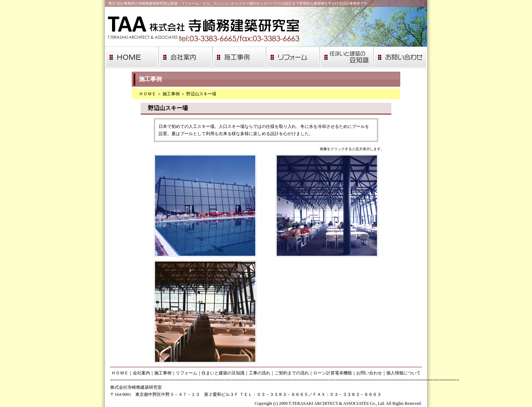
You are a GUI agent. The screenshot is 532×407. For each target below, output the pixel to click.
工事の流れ (260, 373)
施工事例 (171, 94)
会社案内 (141, 373)
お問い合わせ (369, 373)
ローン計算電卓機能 (333, 373)
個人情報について (403, 373)
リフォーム (187, 373)
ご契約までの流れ (292, 373)
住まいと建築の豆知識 (223, 373)
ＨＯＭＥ (147, 94)
